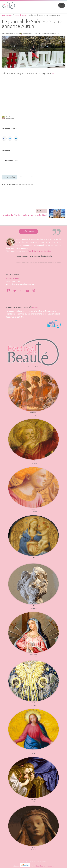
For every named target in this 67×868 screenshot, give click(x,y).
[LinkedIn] (16, 138)
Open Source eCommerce (45, 866)
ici (53, 73)
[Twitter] (10, 138)
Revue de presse (21, 15)
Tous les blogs (7, 15)
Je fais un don (29, 231)
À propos (35, 307)
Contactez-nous (13, 278)
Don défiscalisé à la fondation (40, 251)
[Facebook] (4, 138)
